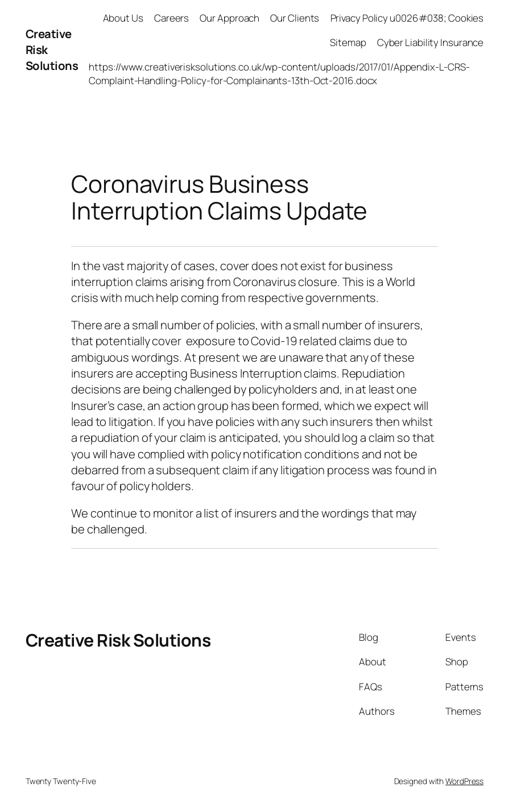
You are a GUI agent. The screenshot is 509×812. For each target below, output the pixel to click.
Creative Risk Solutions (118, 640)
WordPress (464, 781)
